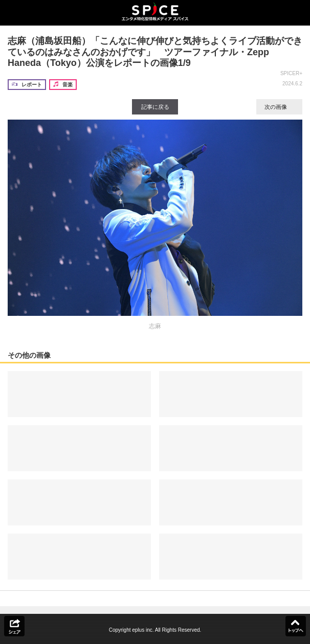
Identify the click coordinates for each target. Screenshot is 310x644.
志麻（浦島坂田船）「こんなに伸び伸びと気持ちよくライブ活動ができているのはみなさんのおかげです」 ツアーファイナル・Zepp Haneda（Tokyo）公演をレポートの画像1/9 (155, 52)
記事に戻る (155, 107)
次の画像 (279, 107)
